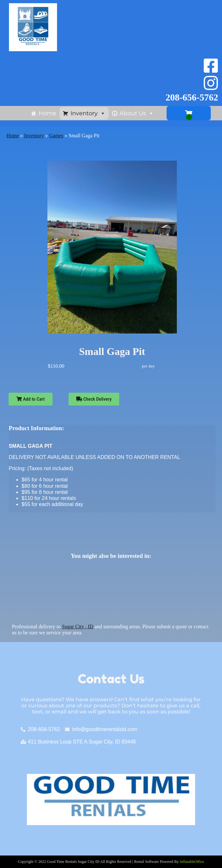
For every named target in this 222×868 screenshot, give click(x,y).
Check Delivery (94, 399)
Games (56, 136)
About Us (137, 113)
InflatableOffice (192, 862)
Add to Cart (30, 399)
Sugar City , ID (78, 627)
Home (47, 113)
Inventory (88, 113)
